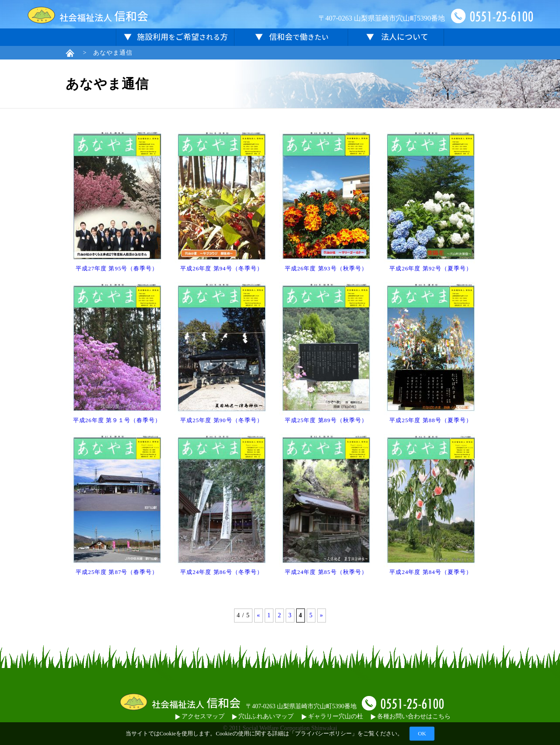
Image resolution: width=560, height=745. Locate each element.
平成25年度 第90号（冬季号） (221, 420)
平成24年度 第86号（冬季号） (221, 572)
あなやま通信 (113, 53)
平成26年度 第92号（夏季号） (430, 268)
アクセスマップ (200, 716)
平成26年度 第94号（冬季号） (221, 268)
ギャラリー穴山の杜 (332, 716)
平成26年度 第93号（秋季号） (326, 268)
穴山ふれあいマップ (263, 716)
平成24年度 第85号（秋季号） (326, 572)
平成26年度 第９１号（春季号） (117, 420)
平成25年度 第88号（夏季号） (430, 420)
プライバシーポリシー (323, 733)
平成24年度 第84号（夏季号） (430, 572)
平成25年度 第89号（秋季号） (326, 420)
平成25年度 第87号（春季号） (117, 572)
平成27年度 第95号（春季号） (117, 268)
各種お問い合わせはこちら (411, 716)
